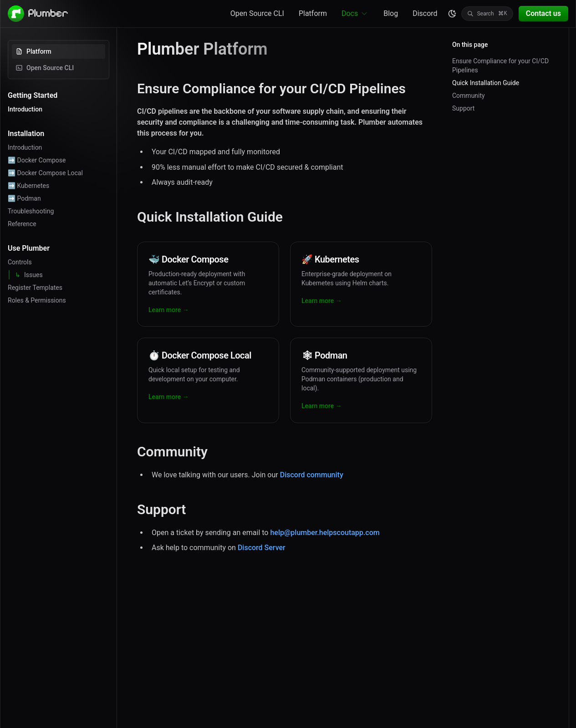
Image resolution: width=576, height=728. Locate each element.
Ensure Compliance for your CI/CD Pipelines (500, 66)
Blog (391, 13)
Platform (313, 13)
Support (463, 108)
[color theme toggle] (452, 14)
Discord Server (262, 548)
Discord (425, 13)
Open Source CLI (257, 13)
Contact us (543, 13)
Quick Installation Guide (486, 83)
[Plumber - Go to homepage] (38, 14)
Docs (355, 14)
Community (469, 96)
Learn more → (169, 310)
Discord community (312, 475)
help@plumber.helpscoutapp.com (325, 533)
